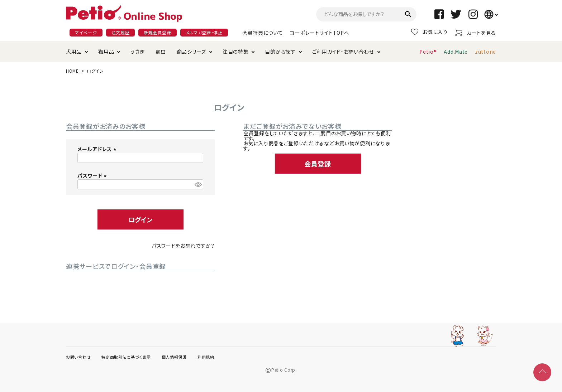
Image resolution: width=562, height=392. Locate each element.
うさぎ (137, 52)
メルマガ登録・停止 (204, 32)
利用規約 (206, 357)
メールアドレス (98, 149)
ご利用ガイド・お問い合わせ (343, 52)
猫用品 (106, 52)
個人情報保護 (174, 357)
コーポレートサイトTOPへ (320, 33)
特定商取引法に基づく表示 (126, 357)
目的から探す (280, 52)
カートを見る (475, 32)
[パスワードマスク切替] (198, 184)
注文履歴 (121, 32)
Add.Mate (456, 52)
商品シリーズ (191, 52)
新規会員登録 (157, 32)
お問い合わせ (78, 357)
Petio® (428, 52)
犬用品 (74, 52)
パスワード (93, 175)
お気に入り (429, 32)
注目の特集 (236, 52)
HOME (72, 71)
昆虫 (160, 52)
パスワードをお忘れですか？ (183, 246)
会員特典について (263, 33)
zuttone (485, 52)
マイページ (86, 32)
